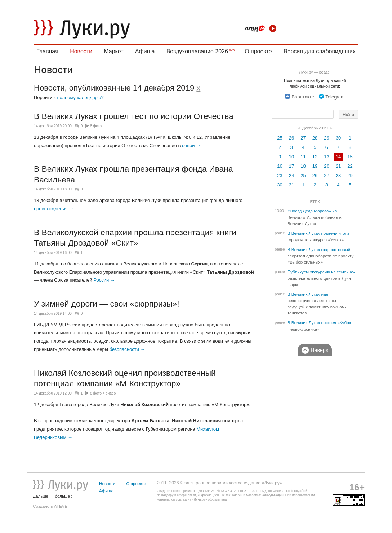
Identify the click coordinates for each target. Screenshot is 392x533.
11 (303, 157)
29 (326, 138)
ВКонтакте (300, 97)
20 (326, 166)
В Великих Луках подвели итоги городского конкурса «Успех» (318, 237)
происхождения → (54, 209)
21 (338, 166)
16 (280, 166)
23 (280, 175)
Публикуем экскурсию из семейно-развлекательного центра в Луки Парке (321, 278)
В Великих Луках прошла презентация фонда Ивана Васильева (133, 174)
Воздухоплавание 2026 (197, 51)
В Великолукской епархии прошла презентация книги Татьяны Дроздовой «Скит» (135, 238)
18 (303, 166)
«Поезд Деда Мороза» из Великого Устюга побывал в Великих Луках (315, 217)
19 (315, 166)
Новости (81, 51)
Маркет (113, 51)
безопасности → (127, 349)
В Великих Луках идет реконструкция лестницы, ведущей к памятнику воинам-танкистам (317, 304)
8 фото (96, 126)
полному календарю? (80, 98)
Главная (47, 51)
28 (315, 138)
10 (291, 157)
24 (291, 175)
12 (315, 157)
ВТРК (315, 202)
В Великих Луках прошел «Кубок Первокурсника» (319, 326)
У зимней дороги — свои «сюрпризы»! (107, 304)
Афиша (145, 51)
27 (303, 138)
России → (104, 280)
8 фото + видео (103, 393)
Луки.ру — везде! (315, 72)
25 (280, 138)
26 (291, 138)
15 (350, 157)
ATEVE (61, 506)
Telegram (332, 97)
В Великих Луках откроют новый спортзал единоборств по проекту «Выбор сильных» (321, 256)
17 (291, 166)
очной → (191, 146)
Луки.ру (199, 499)
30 (338, 138)
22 (350, 166)
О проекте (258, 51)
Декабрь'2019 (315, 128)
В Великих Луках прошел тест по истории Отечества (134, 116)
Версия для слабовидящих (320, 51)
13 (326, 157)
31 (291, 185)
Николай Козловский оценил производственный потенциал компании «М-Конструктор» (125, 378)
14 (338, 157)
